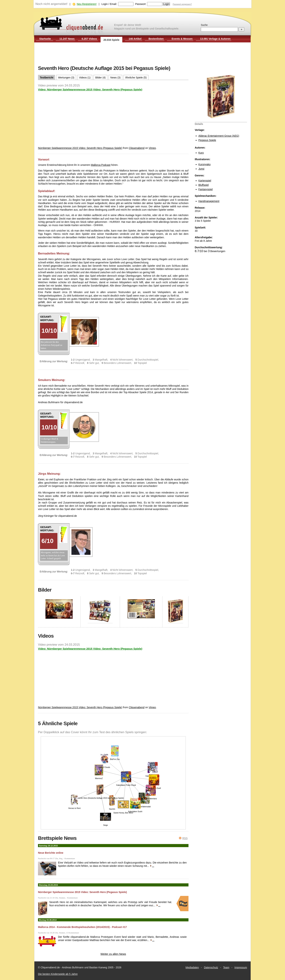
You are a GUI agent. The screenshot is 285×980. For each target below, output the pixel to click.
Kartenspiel (205, 181)
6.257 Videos (89, 39)
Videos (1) (85, 78)
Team (226, 967)
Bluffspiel (204, 185)
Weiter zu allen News (113, 954)
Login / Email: (109, 4)
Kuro (201, 153)
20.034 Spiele (111, 40)
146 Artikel (135, 39)
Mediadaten (192, 967)
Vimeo (152, 148)
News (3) (115, 78)
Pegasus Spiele (207, 140)
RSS (185, 838)
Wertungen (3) (66, 78)
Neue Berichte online (51, 853)
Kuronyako (205, 164)
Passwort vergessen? (182, 4)
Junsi (201, 169)
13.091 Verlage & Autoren (215, 39)
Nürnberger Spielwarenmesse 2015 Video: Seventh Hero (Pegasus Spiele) (80, 148)
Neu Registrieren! (87, 4)
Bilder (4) (100, 78)
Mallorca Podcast (101, 165)
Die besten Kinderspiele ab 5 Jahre (58, 974)
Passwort (141, 4)
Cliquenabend (137, 148)
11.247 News (67, 39)
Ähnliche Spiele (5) (136, 78)
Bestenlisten (156, 39)
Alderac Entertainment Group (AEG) (219, 136)
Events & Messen (182, 39)
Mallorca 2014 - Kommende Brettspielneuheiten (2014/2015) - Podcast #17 (82, 927)
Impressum (241, 967)
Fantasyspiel (206, 189)
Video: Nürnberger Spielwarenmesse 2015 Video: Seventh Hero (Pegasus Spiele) (90, 89)
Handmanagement (209, 201)
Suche (204, 25)
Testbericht (47, 78)
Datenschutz (211, 967)
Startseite (45, 39)
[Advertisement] (142, 54)
